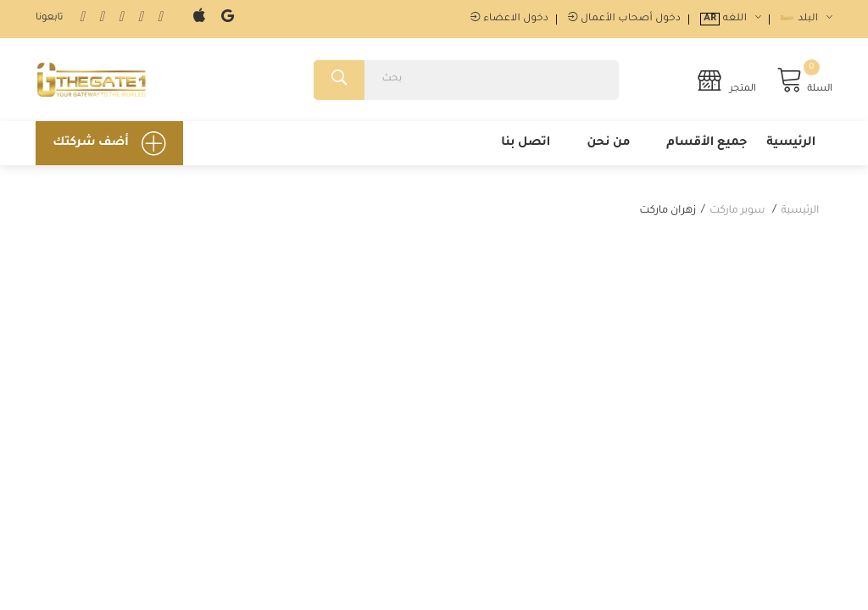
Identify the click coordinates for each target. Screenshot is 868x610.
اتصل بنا (526, 143)
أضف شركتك (109, 143)
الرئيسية (791, 143)
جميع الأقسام (707, 143)
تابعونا (49, 18)
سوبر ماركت (737, 211)
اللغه (731, 19)
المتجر (726, 80)
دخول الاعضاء (509, 19)
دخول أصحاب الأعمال (624, 19)
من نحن (608, 143)
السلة (804, 80)
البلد (807, 19)
